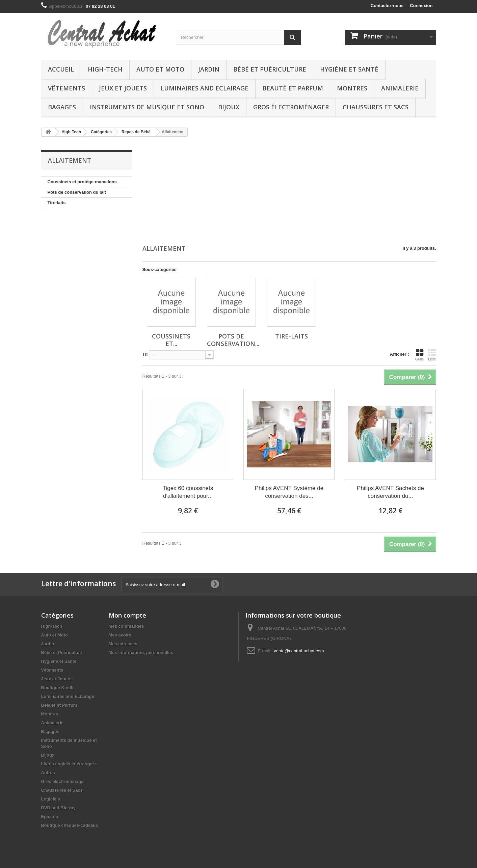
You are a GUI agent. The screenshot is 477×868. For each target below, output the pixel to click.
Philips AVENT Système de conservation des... (289, 492)
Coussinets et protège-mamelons (82, 182)
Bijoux (229, 107)
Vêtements (67, 88)
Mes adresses (123, 644)
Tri (145, 354)
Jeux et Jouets (123, 88)
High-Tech (105, 69)
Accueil (61, 69)
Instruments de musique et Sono (147, 107)
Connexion (421, 6)
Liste (432, 355)
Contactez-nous (387, 6)
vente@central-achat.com (299, 651)
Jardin (209, 69)
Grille (420, 355)
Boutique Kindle (58, 688)
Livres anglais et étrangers (69, 764)
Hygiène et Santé (349, 69)
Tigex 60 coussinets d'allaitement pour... (188, 492)
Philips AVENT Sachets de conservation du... (390, 492)
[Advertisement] (289, 191)
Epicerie (50, 817)
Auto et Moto (160, 69)
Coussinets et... (171, 340)
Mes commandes (126, 626)
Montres (352, 88)
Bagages (62, 107)
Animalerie (400, 88)
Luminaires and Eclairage (205, 88)
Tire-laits (57, 203)
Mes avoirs (120, 635)
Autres (48, 773)
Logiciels (51, 799)
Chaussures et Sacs (376, 107)
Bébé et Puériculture (270, 69)
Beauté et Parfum (293, 88)
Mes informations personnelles (141, 653)
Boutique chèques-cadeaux (70, 825)
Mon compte (127, 615)
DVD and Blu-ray (59, 808)
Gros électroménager (291, 107)
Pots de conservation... (233, 340)
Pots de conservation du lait (77, 192)
